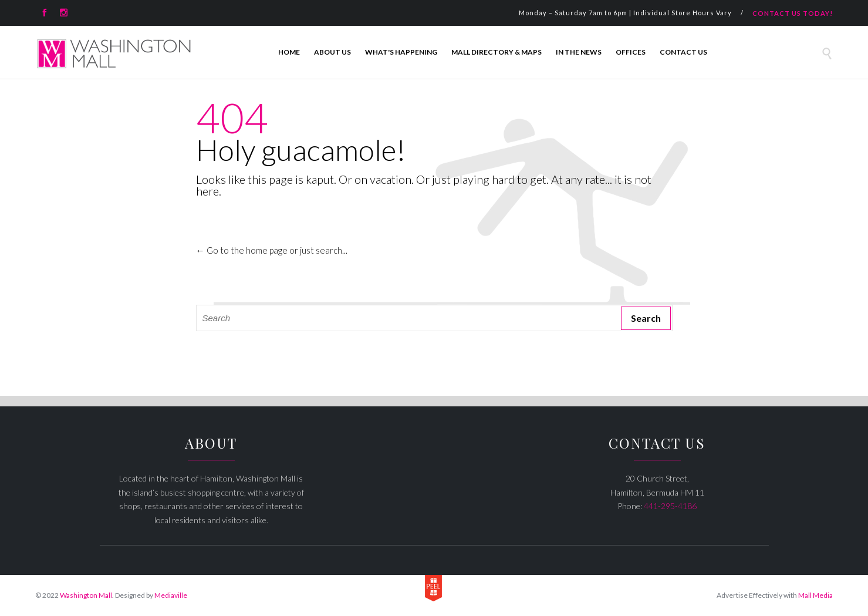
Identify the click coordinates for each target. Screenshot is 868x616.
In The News (579, 52)
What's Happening (401, 52)
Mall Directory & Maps (497, 52)
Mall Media (815, 595)
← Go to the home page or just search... (272, 250)
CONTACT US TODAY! (793, 13)
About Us (332, 52)
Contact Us (683, 52)
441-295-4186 (670, 506)
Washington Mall (86, 595)
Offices (631, 52)
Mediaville (171, 595)
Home (289, 52)
